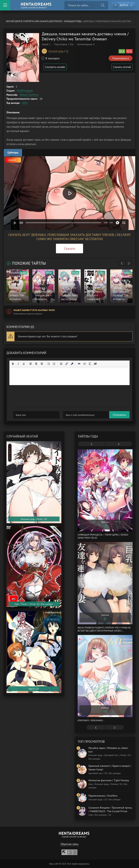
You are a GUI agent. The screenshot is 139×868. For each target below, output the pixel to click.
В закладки (51, 58)
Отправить (20, 415)
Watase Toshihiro (29, 95)
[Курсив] (18, 364)
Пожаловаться (121, 58)
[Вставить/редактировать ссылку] (67, 364)
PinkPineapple (25, 91)
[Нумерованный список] (54, 364)
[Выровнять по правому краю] (42, 364)
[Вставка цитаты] (79, 364)
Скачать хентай (122, 67)
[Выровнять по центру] (36, 364)
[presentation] (122, 263)
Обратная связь (69, 844)
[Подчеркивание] (24, 364)
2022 (25, 103)
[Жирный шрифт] (13, 364)
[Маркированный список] (49, 364)
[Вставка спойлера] (90, 364)
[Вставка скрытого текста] (95, 364)
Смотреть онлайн (56, 67)
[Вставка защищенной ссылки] (72, 364)
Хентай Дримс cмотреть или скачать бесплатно (34, 21)
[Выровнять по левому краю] (31, 364)
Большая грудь (73, 21)
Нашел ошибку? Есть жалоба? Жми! (34, 310)
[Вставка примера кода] (85, 364)
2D (67, 51)
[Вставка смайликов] (61, 364)
